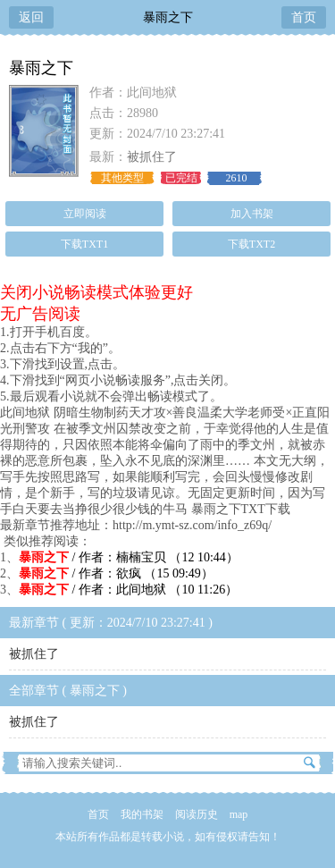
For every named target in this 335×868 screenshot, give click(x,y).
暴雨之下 (168, 17)
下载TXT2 (251, 244)
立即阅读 (85, 214)
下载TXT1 (84, 244)
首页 (304, 17)
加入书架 (252, 214)
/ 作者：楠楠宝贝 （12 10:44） (129, 557)
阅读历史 (197, 814)
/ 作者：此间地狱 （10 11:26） (128, 590)
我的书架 (142, 814)
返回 (31, 17)
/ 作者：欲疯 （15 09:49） (116, 573)
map (239, 814)
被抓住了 (152, 157)
